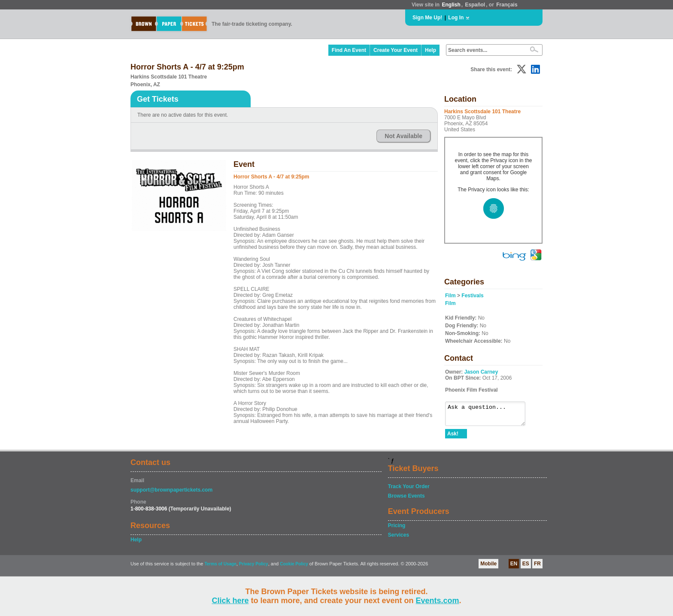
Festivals (472, 296)
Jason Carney (481, 372)
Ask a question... (490, 416)
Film (450, 296)
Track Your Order (409, 490)
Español (475, 5)
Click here (230, 601)
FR (537, 568)
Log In (456, 18)
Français (507, 5)
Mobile (488, 568)
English (451, 5)
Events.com (438, 601)
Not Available (403, 136)
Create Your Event (396, 50)
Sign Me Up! (427, 18)
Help (430, 50)
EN (514, 568)
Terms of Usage (220, 568)
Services (399, 539)
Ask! (453, 438)
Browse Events (406, 500)
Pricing (397, 529)
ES (526, 568)
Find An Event (349, 50)
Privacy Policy (254, 568)
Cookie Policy (294, 568)
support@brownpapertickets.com (171, 494)
